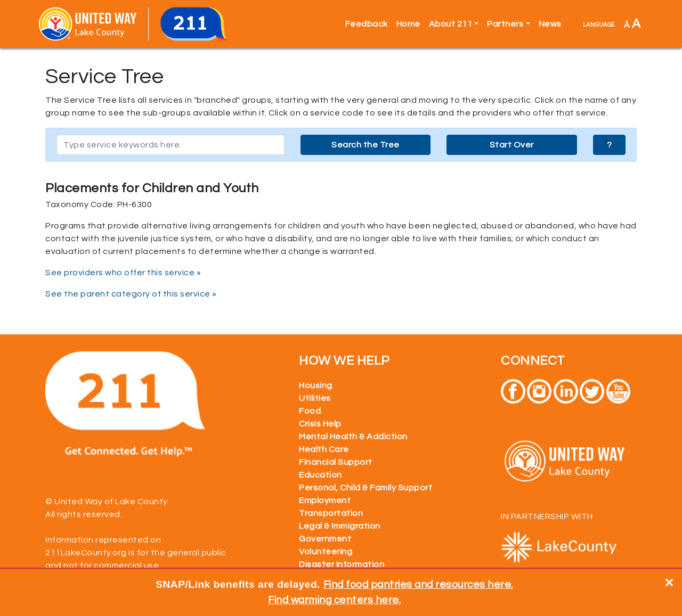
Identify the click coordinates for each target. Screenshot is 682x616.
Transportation (331, 513)
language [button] (599, 24)
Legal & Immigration (340, 526)
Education (320, 475)
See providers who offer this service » (123, 273)
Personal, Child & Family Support (366, 488)
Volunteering (326, 552)
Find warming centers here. (334, 600)
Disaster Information (342, 564)
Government (325, 539)
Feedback (367, 24)
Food (310, 411)
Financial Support (336, 462)
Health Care (324, 449)
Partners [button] (505, 24)
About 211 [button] (451, 24)
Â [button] (632, 24)
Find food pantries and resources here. (418, 585)
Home (408, 24)
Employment (325, 500)
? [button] (610, 145)
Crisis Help (320, 424)
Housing (316, 385)
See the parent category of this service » (131, 294)
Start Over (512, 145)
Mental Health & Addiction (353, 437)
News (550, 24)
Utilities (315, 398)
